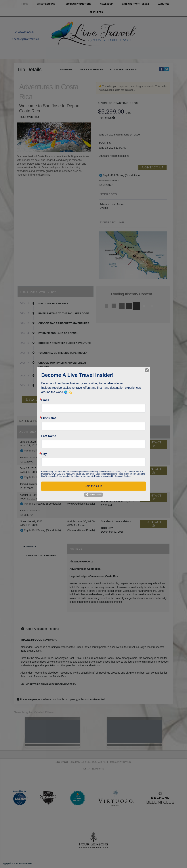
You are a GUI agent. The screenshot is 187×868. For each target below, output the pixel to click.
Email (45, 400)
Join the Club (93, 486)
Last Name (49, 436)
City (44, 454)
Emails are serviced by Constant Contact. (113, 476)
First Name (49, 418)
